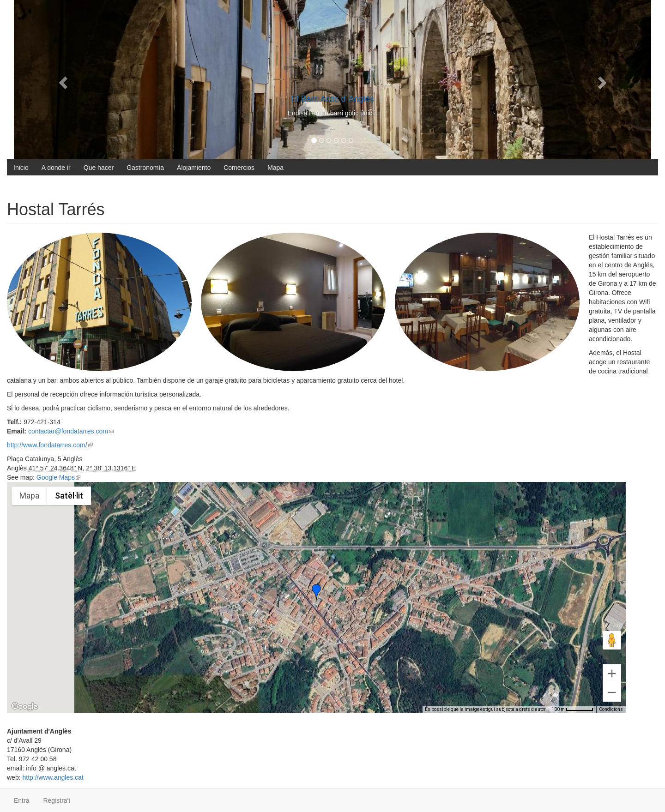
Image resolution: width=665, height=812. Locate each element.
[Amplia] (612, 674)
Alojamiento (194, 168)
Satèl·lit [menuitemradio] (69, 496)
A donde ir (56, 168)
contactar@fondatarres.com (71, 431)
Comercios (239, 168)
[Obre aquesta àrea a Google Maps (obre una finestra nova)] (24, 707)
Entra (21, 800)
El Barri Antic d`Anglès (332, 99)
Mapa (275, 168)
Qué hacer (99, 168)
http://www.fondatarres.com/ (50, 445)
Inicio (21, 168)
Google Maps (58, 477)
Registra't (57, 800)
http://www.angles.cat (53, 777)
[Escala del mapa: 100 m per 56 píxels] (572, 710)
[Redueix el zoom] (612, 692)
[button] (316, 592)
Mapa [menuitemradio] (29, 496)
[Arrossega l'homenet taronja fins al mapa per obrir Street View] (612, 640)
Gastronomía (145, 168)
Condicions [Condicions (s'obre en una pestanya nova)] (611, 709)
